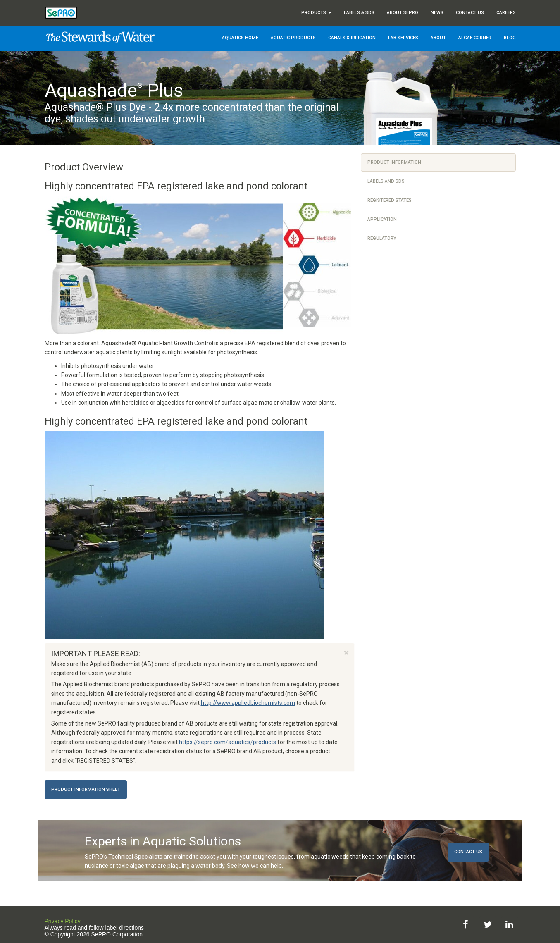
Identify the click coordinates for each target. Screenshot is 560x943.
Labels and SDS (386, 181)
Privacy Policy (63, 921)
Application (382, 219)
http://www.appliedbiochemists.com (248, 703)
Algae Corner (475, 38)
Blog (510, 38)
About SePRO (403, 13)
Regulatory (382, 238)
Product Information (394, 162)
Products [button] (316, 13)
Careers (506, 13)
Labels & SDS (359, 13)
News (437, 13)
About (438, 38)
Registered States (390, 200)
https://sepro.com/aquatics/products (228, 742)
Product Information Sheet (86, 789)
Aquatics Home (240, 38)
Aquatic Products (293, 38)
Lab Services (403, 38)
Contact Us (470, 13)
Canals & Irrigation (352, 38)
